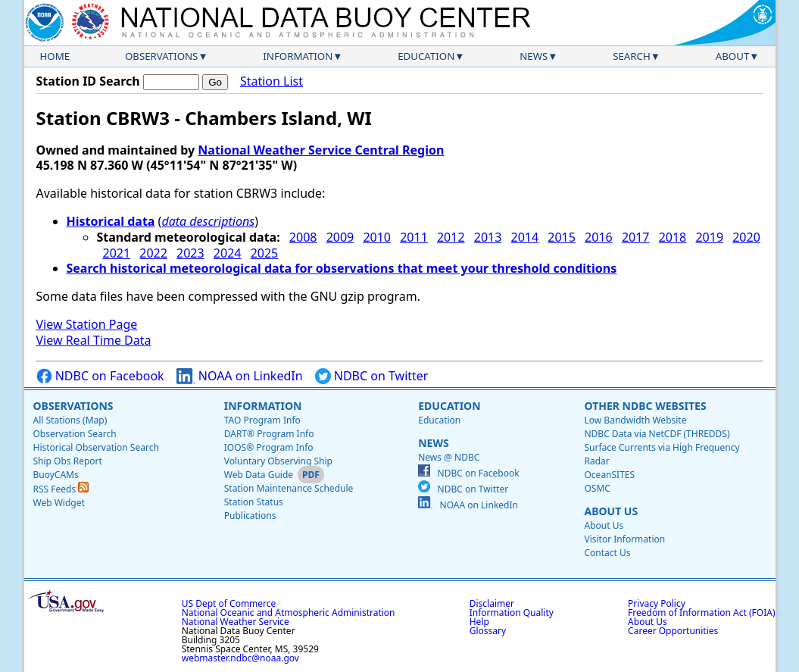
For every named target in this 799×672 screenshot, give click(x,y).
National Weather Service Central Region (321, 150)
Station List (272, 81)
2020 (746, 237)
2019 (709, 237)
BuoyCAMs (56, 475)
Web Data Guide (259, 475)
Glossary (488, 631)
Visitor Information (624, 539)
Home (55, 56)
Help (479, 622)
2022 (153, 253)
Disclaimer (492, 603)
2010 (377, 237)
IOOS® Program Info (269, 447)
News (534, 56)
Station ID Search (88, 81)
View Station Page (87, 324)
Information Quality (512, 613)
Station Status (254, 502)
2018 (673, 237)
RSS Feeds (61, 489)
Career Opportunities (673, 631)
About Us (611, 511)
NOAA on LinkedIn (240, 376)
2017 (636, 237)
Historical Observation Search (96, 447)
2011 (414, 237)
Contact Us (607, 553)
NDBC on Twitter (372, 376)
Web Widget (59, 503)
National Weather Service (236, 622)
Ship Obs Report (68, 461)
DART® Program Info (269, 434)
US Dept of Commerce (229, 603)
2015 (562, 237)
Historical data (111, 221)
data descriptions (208, 221)
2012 (451, 237)
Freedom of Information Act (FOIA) (701, 613)
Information (298, 56)
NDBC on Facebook (100, 376)
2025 (265, 253)
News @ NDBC (449, 457)
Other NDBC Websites (645, 406)
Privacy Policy (657, 603)
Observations (161, 56)
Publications (250, 516)
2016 (599, 237)
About (733, 56)
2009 (340, 237)
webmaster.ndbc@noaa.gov (240, 658)
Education (426, 56)
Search (632, 56)
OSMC (597, 488)
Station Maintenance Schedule (289, 488)
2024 (228, 253)
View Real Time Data (94, 340)
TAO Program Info (262, 420)
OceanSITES (609, 475)
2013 (488, 237)
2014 (525, 237)
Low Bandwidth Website (635, 420)
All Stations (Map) (70, 420)
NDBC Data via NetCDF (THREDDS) (657, 434)
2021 (117, 253)
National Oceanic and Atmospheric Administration (289, 613)
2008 (303, 237)
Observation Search (75, 434)
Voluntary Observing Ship (278, 461)
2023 (190, 253)
